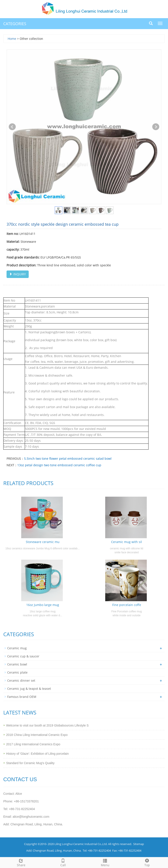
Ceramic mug (17, 648)
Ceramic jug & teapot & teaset (29, 689)
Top (147, 862)
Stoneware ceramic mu (43, 542)
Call (63, 862)
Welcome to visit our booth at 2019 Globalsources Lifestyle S (47, 725)
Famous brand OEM (22, 697)
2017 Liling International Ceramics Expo (33, 744)
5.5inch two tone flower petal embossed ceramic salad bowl (68, 458)
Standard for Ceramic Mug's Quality (30, 763)
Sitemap (139, 844)
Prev (12, 127)
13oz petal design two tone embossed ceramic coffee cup (59, 465)
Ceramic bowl (17, 664)
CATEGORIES (15, 24)
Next (156, 127)
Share (21, 862)
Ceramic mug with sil (127, 542)
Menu (105, 862)
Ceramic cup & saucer (23, 656)
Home (12, 39)
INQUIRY (18, 274)
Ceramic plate (17, 672)
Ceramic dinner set (21, 680)
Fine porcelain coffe (127, 605)
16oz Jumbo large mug (43, 605)
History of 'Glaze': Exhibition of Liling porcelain (37, 754)
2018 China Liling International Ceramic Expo (37, 735)
